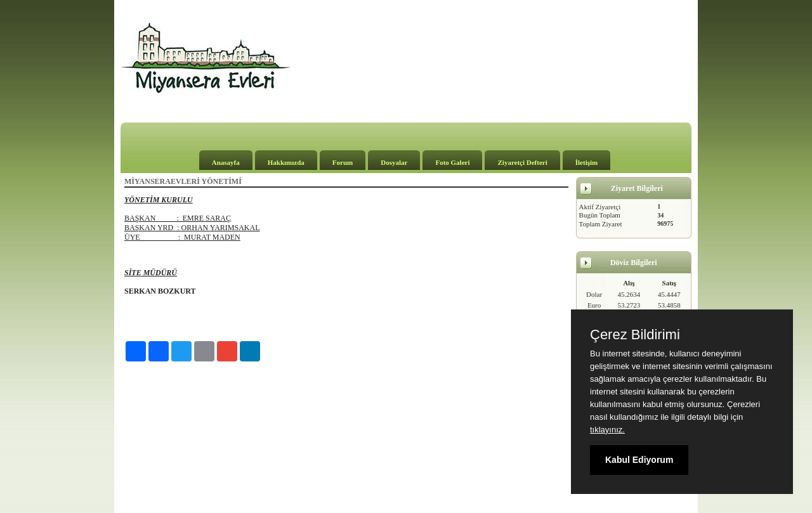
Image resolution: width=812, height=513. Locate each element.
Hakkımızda (286, 162)
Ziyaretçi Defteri (522, 162)
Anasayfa (226, 162)
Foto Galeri (452, 162)
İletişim (586, 162)
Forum (343, 162)
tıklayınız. (607, 430)
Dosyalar (394, 162)
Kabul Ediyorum (639, 460)
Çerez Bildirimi (635, 335)
